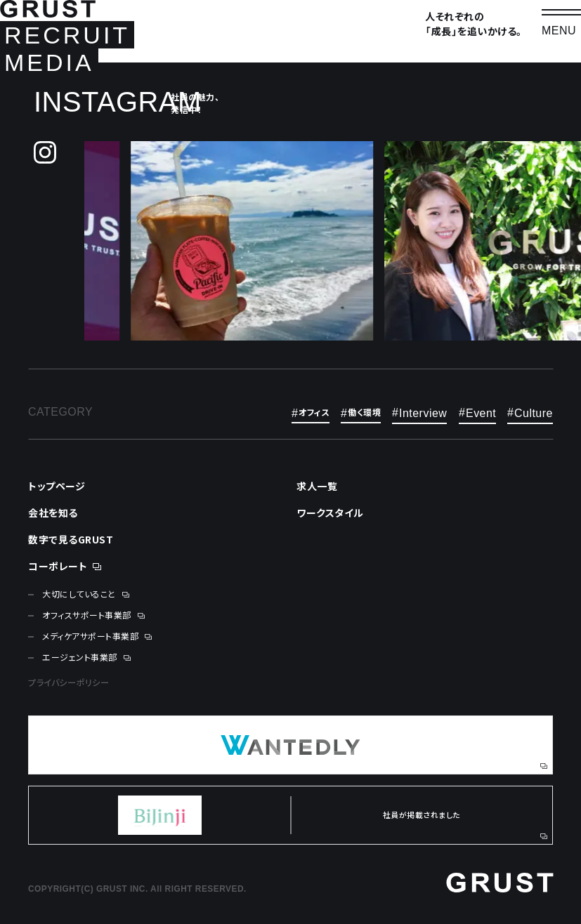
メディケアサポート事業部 (90, 636)
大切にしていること (79, 594)
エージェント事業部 (80, 657)
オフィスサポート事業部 (87, 615)
